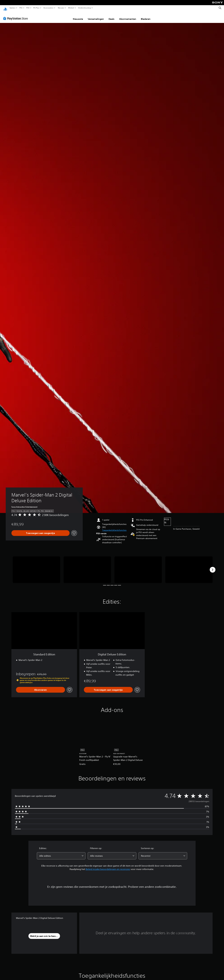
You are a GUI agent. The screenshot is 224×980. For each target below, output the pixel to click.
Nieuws (61, 8)
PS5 (21, 8)
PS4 (28, 8)
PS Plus (36, 8)
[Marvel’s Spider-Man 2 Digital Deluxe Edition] (36, 567)
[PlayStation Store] (16, 16)
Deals (111, 16)
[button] (114, 528)
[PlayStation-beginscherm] (5, 8)
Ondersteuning (84, 8)
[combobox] (61, 853)
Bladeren (146, 16)
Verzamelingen (96, 16)
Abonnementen (128, 16)
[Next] (213, 567)
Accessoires (48, 8)
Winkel (71, 8)
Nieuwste (78, 16)
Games (12, 8)
